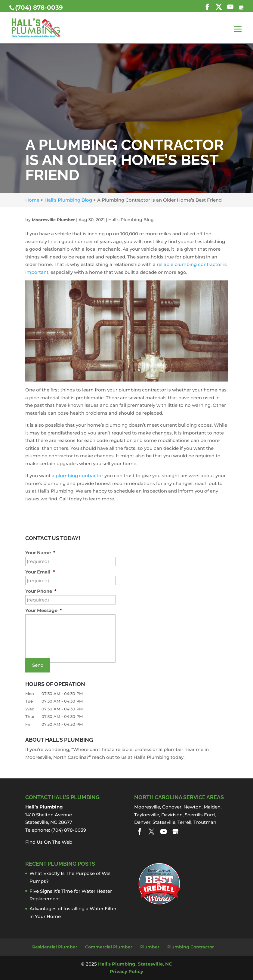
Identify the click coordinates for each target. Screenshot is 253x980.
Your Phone (41, 591)
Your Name (40, 553)
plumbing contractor (79, 476)
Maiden (212, 807)
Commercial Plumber (109, 947)
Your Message (44, 610)
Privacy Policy (127, 971)
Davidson (172, 815)
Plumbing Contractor (191, 947)
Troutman (205, 822)
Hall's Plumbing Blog (131, 220)
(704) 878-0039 (39, 8)
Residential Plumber (55, 947)
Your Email (40, 572)
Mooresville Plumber (53, 220)
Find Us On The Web (49, 842)
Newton (193, 807)
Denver (142, 822)
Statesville (164, 822)
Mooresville (147, 807)
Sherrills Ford (200, 815)
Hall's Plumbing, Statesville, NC (135, 964)
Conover (172, 807)
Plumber (150, 947)
